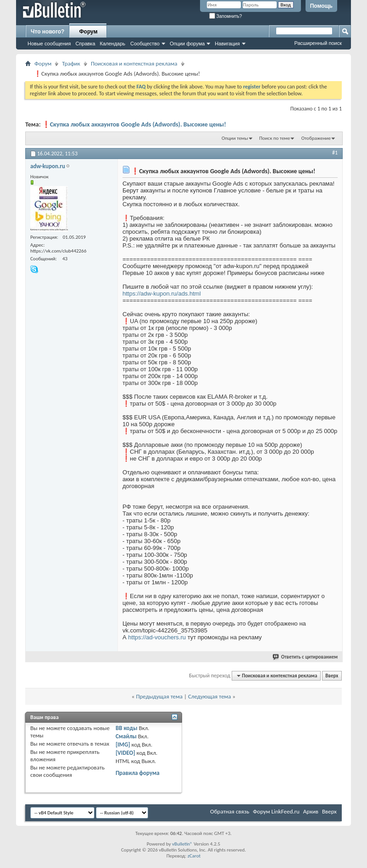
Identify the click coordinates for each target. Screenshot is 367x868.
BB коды (127, 728)
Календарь (113, 44)
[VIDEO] (125, 753)
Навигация (227, 44)
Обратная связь (230, 811)
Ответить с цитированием (306, 657)
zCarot (194, 856)
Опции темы (235, 138)
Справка (85, 44)
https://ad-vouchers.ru (157, 637)
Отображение (316, 138)
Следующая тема (210, 696)
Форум (88, 32)
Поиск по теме (275, 138)
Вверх (332, 676)
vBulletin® (182, 844)
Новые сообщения (49, 44)
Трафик (71, 63)
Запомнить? (226, 16)
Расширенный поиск (318, 43)
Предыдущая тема (159, 696)
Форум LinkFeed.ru (276, 811)
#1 (335, 153)
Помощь (321, 6)
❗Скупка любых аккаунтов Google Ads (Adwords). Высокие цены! (134, 124)
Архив (311, 811)
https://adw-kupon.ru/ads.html (162, 294)
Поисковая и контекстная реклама (134, 63)
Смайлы (126, 736)
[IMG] (123, 744)
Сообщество (145, 44)
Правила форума (138, 773)
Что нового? (47, 32)
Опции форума (187, 44)
